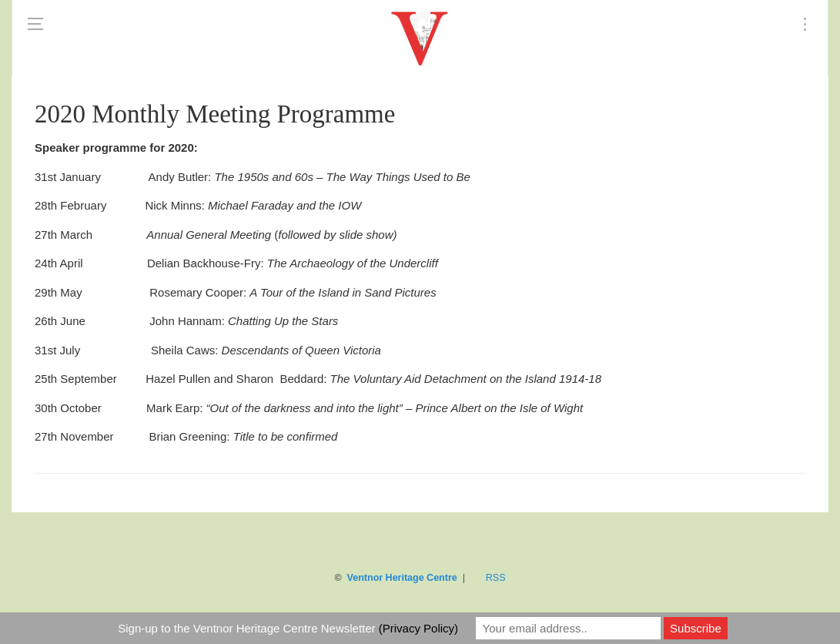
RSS (496, 578)
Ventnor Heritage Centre (402, 578)
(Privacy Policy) (418, 628)
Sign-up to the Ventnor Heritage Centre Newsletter (288, 628)
